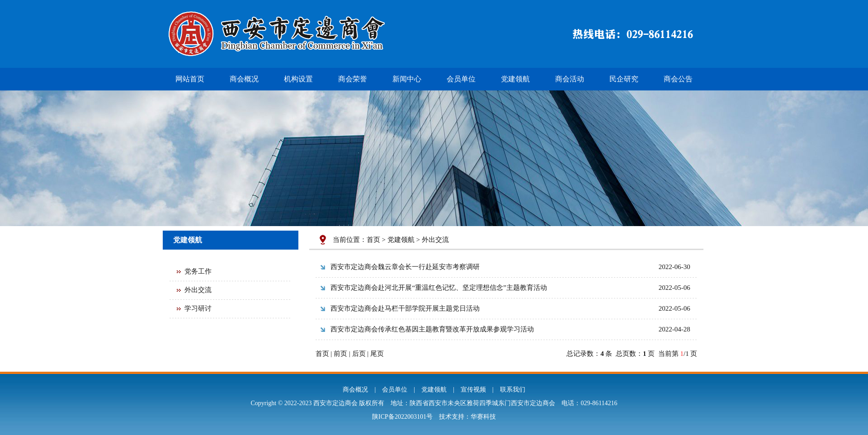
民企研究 (624, 79)
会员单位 (461, 79)
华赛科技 (483, 417)
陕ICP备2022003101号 (402, 417)
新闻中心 (407, 79)
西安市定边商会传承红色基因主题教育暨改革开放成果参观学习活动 (432, 329)
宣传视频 (473, 390)
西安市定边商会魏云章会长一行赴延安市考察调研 (405, 267)
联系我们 (513, 390)
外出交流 (198, 290)
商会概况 (244, 79)
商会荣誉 (353, 79)
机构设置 (298, 79)
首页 (373, 240)
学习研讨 (198, 308)
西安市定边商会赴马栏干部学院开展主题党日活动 (405, 308)
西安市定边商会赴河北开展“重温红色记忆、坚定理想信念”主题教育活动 (439, 288)
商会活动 (570, 79)
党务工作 (198, 271)
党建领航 (515, 79)
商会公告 (678, 79)
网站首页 (190, 79)
